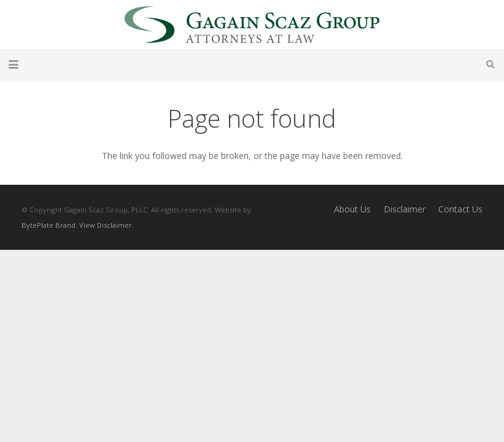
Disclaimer (405, 209)
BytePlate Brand (48, 225)
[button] (14, 64)
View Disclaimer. (107, 225)
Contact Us (460, 209)
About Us (352, 209)
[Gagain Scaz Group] (252, 25)
